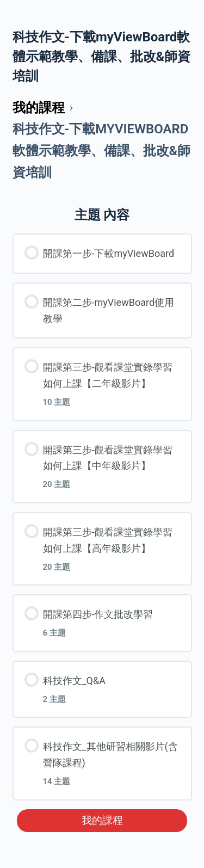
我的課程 (102, 821)
